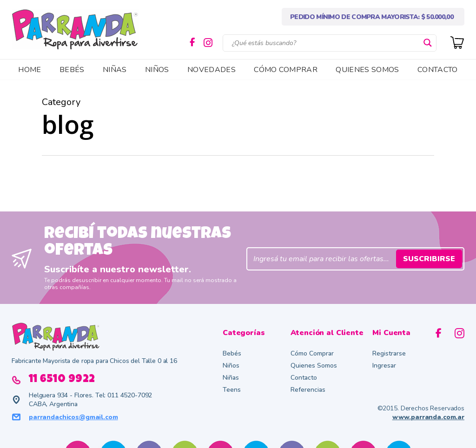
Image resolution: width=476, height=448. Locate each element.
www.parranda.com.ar (428, 417)
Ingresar (384, 366)
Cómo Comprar (312, 353)
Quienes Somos (314, 366)
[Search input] (325, 43)
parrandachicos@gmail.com (73, 417)
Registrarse (389, 353)
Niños (231, 366)
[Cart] (457, 42)
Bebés (232, 353)
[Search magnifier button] (428, 43)
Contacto (304, 378)
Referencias (308, 390)
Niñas (231, 378)
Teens (232, 390)
